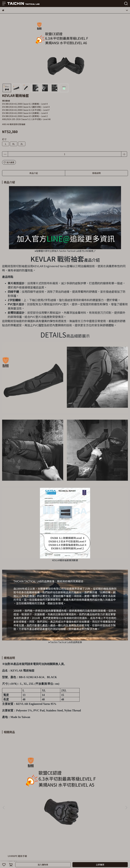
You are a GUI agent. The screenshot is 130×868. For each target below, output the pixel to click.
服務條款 (48, 833)
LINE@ (57, 833)
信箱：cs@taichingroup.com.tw (17, 821)
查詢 (4, 833)
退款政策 (30, 833)
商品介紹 (34, 173)
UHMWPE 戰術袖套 (57, 776)
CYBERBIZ (65, 857)
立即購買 (100, 865)
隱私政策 (39, 833)
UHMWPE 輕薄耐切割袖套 (101, 776)
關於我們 (11, 833)
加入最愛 (9, 162)
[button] (126, 768)
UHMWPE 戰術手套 (17, 776)
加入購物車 (43, 865)
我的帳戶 (21, 833)
